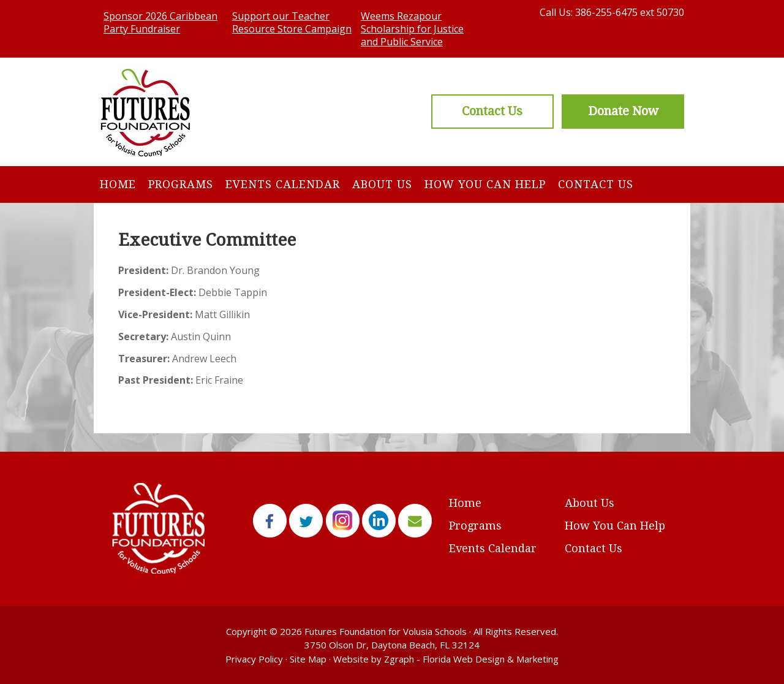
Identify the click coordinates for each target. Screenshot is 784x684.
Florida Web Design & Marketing (491, 659)
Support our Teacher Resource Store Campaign (292, 22)
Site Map (308, 659)
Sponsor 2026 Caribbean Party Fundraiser (160, 22)
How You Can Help (485, 184)
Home (118, 184)
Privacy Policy (254, 659)
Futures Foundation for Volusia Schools (386, 631)
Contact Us (596, 184)
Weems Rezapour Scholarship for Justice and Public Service (412, 29)
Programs (181, 184)
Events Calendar (283, 184)
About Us (382, 184)
